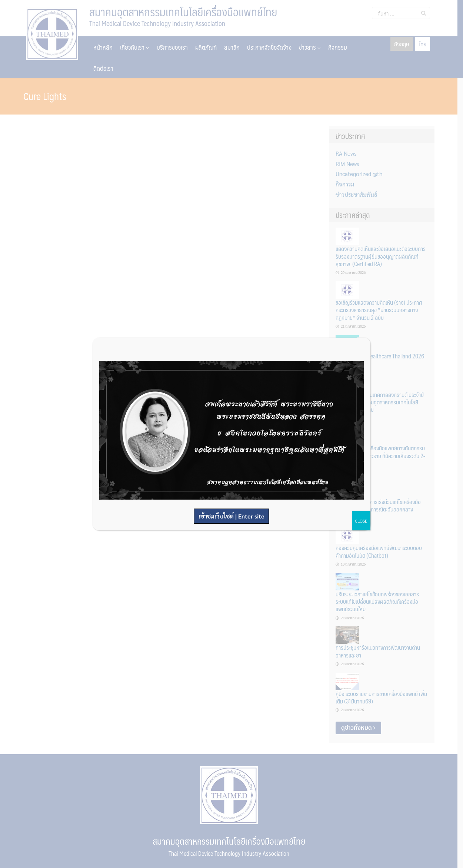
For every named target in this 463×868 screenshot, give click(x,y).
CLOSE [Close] (361, 521)
